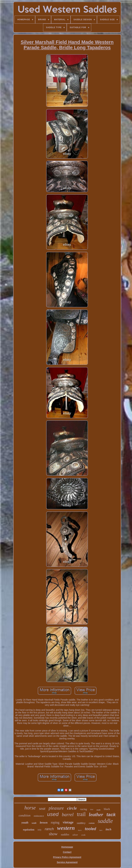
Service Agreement (67, 862)
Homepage (67, 847)
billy (40, 830)
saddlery (81, 823)
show (53, 834)
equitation (29, 830)
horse (30, 808)
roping (55, 822)
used (53, 814)
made (98, 810)
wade (34, 823)
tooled (90, 829)
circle (72, 808)
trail (81, 814)
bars (101, 830)
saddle (105, 821)
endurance (39, 816)
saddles (65, 835)
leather (96, 814)
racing (84, 809)
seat (42, 808)
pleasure (56, 808)
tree (92, 809)
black (107, 809)
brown (44, 823)
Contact (67, 852)
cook (83, 835)
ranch (49, 829)
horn (80, 830)
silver (75, 835)
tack (111, 815)
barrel (68, 815)
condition (24, 815)
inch (108, 829)
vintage (68, 822)
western (66, 828)
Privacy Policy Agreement (67, 857)
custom (92, 823)
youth (25, 823)
